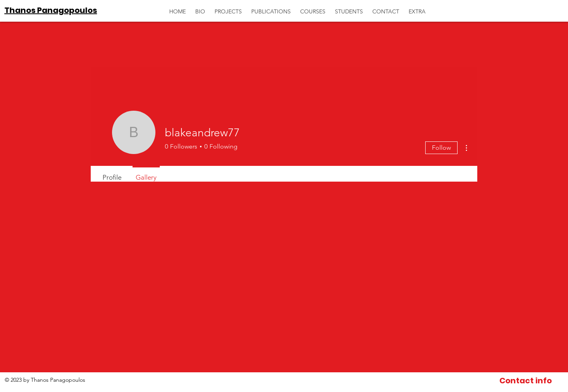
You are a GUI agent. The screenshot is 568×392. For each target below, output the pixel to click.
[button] (417, 8)
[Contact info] (526, 381)
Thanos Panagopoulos (51, 10)
